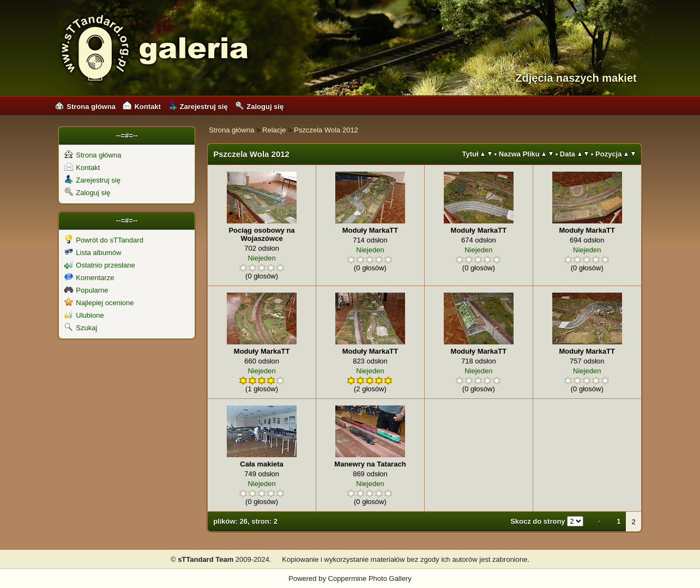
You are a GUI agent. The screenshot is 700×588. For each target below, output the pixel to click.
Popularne (86, 290)
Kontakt (141, 107)
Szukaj (81, 328)
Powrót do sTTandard (104, 240)
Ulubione (84, 315)
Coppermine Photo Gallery (370, 578)
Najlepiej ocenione (99, 303)
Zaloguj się (259, 107)
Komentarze (89, 278)
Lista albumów (93, 253)
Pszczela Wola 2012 (326, 130)
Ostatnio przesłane (99, 265)
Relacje (274, 130)
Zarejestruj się (198, 107)
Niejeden (261, 258)
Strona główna (85, 107)
